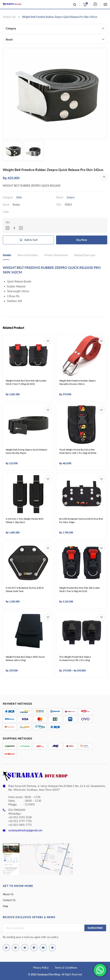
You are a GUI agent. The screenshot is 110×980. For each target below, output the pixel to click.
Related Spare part (85, 255)
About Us (8, 894)
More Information (28, 255)
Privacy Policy (41, 968)
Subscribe (95, 928)
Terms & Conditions (66, 968)
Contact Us (9, 900)
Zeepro (71, 197)
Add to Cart (31, 240)
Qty (8, 222)
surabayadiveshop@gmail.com (25, 830)
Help (5, 906)
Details (7, 255)
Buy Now (82, 240)
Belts (19, 197)
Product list (9, 17)
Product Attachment (56, 255)
